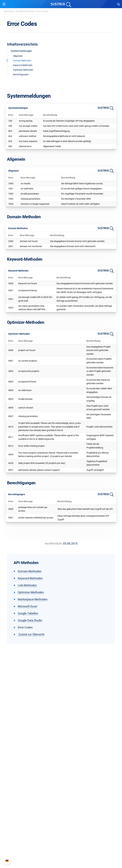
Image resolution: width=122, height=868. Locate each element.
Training (61, 787)
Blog (61, 797)
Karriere (61, 719)
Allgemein (18, 56)
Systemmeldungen (21, 51)
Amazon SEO (61, 760)
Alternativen (61, 812)
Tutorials (61, 807)
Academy (61, 792)
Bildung (61, 724)
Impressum (61, 734)
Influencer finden (61, 766)
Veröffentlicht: (54, 544)
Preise (61, 750)
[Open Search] (119, 4)
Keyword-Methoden (23, 65)
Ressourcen (61, 776)
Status (61, 854)
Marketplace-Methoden (33, 599)
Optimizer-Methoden (23, 70)
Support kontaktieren (61, 849)
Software (61, 744)
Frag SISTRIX (61, 782)
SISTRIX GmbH (61, 708)
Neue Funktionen (61, 839)
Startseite (9, 11)
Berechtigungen (21, 74)
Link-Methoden (27, 585)
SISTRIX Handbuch (61, 833)
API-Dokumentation (25, 11)
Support (61, 827)
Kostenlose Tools (61, 802)
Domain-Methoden (22, 61)
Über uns (61, 714)
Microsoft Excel (27, 606)
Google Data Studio (30, 620)
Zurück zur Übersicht (31, 634)
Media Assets (61, 817)
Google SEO (61, 755)
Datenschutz (61, 729)
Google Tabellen (28, 613)
